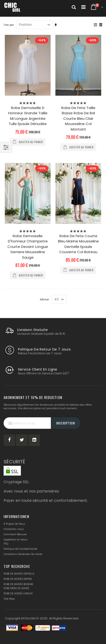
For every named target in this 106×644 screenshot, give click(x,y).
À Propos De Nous (14, 524)
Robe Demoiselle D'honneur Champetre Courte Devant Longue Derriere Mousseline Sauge (28, 247)
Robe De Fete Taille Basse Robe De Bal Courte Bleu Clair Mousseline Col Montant (78, 118)
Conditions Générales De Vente (23, 554)
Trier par (9, 25)
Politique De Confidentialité (20, 549)
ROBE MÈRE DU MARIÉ (16, 588)
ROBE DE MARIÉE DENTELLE (19, 574)
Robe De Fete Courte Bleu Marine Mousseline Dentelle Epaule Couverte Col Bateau (78, 244)
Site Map (9, 599)
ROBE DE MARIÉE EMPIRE (18, 579)
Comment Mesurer (15, 534)
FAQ (6, 544)
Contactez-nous (14, 529)
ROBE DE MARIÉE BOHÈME (18, 584)
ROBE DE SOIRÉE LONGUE (18, 594)
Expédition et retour (16, 540)
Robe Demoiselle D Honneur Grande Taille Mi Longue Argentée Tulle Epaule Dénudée (28, 116)
